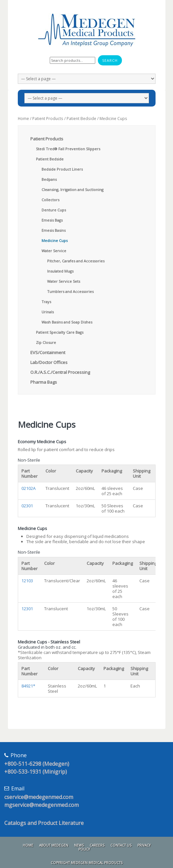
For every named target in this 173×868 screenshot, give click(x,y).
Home (23, 119)
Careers (97, 845)
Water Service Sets (64, 281)
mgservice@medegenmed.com (42, 805)
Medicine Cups (55, 241)
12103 (27, 581)
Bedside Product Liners (62, 169)
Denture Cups (54, 210)
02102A (29, 488)
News (79, 845)
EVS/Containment (48, 352)
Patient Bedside (81, 119)
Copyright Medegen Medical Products (87, 863)
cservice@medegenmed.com (39, 797)
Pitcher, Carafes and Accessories (76, 261)
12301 (27, 609)
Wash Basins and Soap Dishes (67, 322)
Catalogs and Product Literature (44, 823)
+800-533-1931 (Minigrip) (36, 772)
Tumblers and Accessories (70, 291)
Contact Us (121, 845)
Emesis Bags (52, 220)
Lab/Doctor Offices (49, 362)
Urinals (48, 312)
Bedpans (49, 179)
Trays (46, 302)
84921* (28, 686)
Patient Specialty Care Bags (60, 332)
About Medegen (54, 845)
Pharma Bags (44, 382)
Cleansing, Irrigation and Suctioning (72, 190)
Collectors (50, 200)
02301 (27, 506)
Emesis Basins (54, 230)
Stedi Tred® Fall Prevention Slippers (68, 149)
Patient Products (48, 119)
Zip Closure (46, 342)
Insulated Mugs (60, 271)
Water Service (54, 251)
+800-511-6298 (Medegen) (37, 764)
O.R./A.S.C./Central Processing (60, 372)
